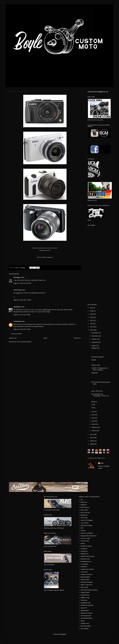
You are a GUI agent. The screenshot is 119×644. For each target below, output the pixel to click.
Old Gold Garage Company (89, 590)
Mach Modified (85, 577)
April (93, 421)
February (95, 427)
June (93, 415)
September (95, 342)
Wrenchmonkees (86, 626)
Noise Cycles (84, 587)
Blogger (63, 634)
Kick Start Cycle (85, 559)
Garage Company (86, 546)
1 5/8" (93, 405)
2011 (92, 435)
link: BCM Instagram (98, 357)
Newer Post (13, 338)
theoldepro (17, 307)
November (95, 336)
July (93, 412)
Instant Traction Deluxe (88, 556)
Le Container (84, 564)
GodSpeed (84, 549)
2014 (92, 324)
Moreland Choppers (87, 582)
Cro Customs (85, 523)
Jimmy (93, 408)
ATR (82, 500)
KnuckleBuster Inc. (86, 562)
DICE (82, 528)
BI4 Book (94, 402)
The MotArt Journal (86, 613)
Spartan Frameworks (87, 605)
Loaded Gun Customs (87, 569)
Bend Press (84, 502)
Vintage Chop (85, 623)
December (95, 333)
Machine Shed (85, 580)
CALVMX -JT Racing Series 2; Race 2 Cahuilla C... (100, 369)
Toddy (82, 621)
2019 (92, 308)
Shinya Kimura (85, 595)
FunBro (83, 544)
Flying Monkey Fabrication (89, 536)
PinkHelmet (17, 321)
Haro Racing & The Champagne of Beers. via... (100, 395)
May (93, 418)
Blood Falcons (85, 508)
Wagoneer (95, 373)
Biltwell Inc (84, 505)
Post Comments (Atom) (24, 342)
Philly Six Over (96, 365)
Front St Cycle (85, 541)
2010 (92, 438)
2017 (92, 314)
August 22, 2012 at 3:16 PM (22, 315)
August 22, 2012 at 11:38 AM (22, 300)
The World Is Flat (86, 616)
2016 (92, 317)
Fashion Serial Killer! (87, 533)
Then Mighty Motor (86, 618)
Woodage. (17, 277)
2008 (92, 444)
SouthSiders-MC (86, 603)
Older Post (77, 338)
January (94, 431)
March (94, 424)
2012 (92, 330)
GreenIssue (84, 551)
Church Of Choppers (87, 520)
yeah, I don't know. (97, 391)
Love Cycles (84, 572)
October (94, 339)
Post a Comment (16, 334)
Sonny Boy (84, 600)
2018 (92, 311)
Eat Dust (83, 531)
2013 (92, 327)
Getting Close (96, 348)
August (94, 346)
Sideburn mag (85, 598)
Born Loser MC (85, 513)
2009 (92, 441)
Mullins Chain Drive (86, 585)
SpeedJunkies (85, 611)
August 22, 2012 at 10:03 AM (22, 283)
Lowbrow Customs (86, 575)
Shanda (94, 360)
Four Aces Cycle (85, 538)
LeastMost (84, 567)
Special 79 (84, 608)
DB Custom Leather (87, 526)
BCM (102, 463)
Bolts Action (84, 510)
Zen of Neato (85, 629)
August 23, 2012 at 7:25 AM (22, 329)
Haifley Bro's (84, 554)
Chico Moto (84, 518)
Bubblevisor (84, 515)
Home (45, 338)
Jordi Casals (18, 290)
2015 (92, 321)
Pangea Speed (85, 593)
